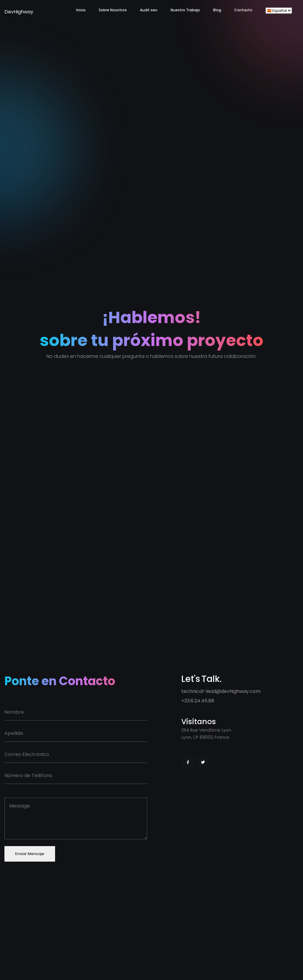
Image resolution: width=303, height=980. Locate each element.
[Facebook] (188, 762)
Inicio (81, 10)
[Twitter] (203, 762)
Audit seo (149, 10)
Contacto (243, 10)
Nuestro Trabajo (185, 10)
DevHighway (12, 12)
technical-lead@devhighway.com (221, 691)
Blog (217, 10)
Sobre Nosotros (113, 10)
